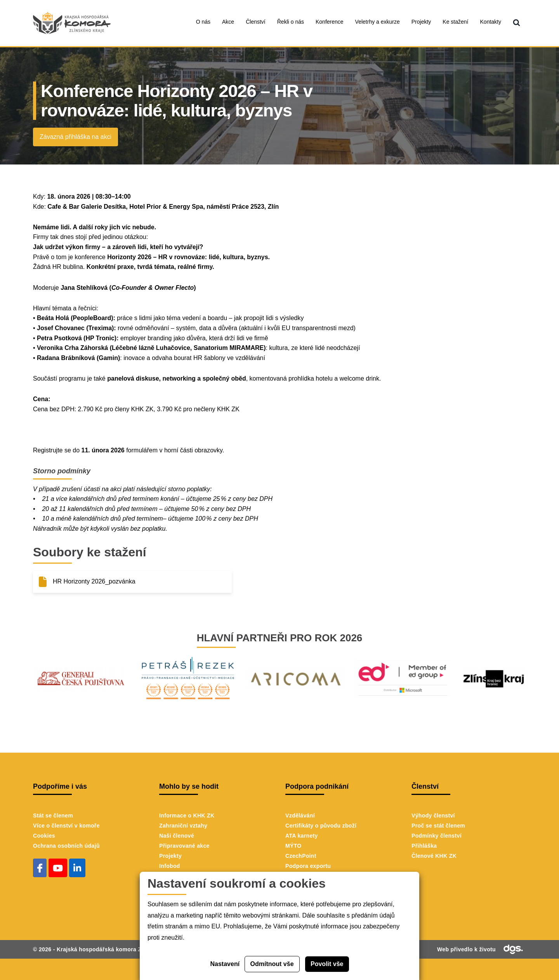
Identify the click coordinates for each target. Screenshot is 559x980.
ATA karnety (302, 836)
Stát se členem (53, 816)
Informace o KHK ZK (187, 816)
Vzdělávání (300, 816)
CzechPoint (301, 856)
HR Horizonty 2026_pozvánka (94, 581)
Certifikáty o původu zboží (321, 826)
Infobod (170, 866)
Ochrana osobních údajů (66, 846)
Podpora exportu (308, 866)
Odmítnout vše (272, 964)
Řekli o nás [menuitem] (291, 22)
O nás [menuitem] (203, 22)
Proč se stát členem (438, 826)
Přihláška (424, 846)
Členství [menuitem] (256, 22)
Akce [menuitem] (228, 22)
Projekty (170, 856)
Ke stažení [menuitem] (455, 22)
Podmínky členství (437, 836)
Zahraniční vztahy (183, 826)
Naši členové (177, 836)
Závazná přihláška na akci (76, 137)
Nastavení (225, 964)
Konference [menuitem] (330, 22)
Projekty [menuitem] (421, 22)
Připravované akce (184, 846)
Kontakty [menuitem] (491, 22)
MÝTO (293, 846)
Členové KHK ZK (434, 856)
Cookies (44, 836)
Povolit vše (327, 964)
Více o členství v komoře (66, 826)
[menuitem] (516, 23)
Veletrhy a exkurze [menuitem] (378, 22)
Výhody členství (433, 816)
